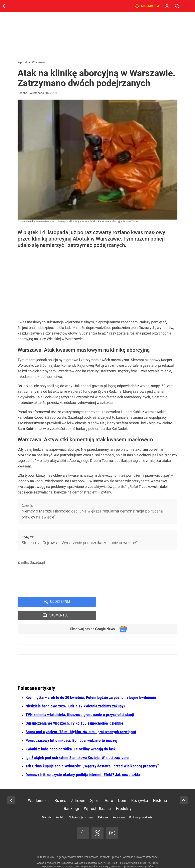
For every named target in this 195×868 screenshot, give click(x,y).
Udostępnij (60, 602)
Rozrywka (140, 788)
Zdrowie (78, 788)
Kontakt (60, 804)
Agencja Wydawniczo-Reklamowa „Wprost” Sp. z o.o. (89, 844)
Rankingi (71, 796)
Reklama (103, 804)
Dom (122, 788)
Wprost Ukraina (97, 796)
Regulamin (119, 804)
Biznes (60, 788)
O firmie (46, 804)
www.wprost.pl (104, 857)
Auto (109, 788)
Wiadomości (39, 788)
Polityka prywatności (141, 804)
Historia (160, 788)
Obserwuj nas (91, 616)
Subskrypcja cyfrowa (81, 804)
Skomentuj (142, 602)
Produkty (124, 796)
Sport (95, 788)
